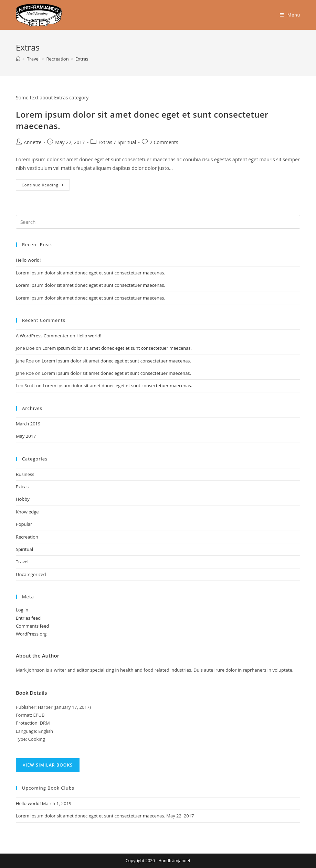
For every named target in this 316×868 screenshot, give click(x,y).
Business (25, 474)
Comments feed (32, 626)
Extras (82, 59)
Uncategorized (31, 574)
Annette (33, 142)
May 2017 (26, 436)
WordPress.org (31, 634)
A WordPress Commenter (42, 336)
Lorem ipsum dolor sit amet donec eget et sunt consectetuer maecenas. (91, 273)
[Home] (18, 59)
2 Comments (164, 142)
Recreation (27, 537)
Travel (22, 562)
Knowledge (27, 512)
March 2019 (28, 424)
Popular (24, 524)
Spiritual (127, 142)
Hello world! (28, 260)
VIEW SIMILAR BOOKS (48, 765)
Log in (22, 610)
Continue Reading (46, 183)
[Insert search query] (158, 222)
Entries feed (28, 618)
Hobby (23, 499)
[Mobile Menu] (290, 15)
